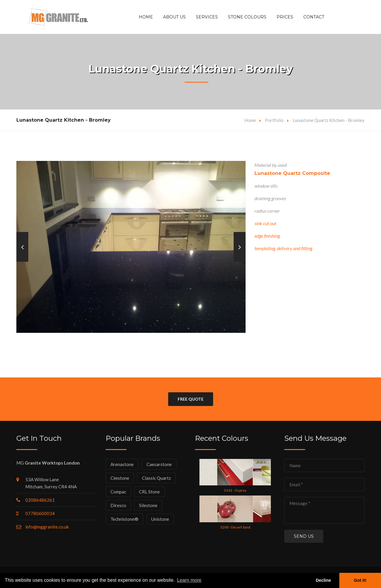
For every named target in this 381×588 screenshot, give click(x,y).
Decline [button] (323, 580)
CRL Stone (149, 492)
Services (207, 17)
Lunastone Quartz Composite (292, 173)
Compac (118, 492)
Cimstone (120, 478)
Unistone (160, 519)
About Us (174, 17)
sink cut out (265, 223)
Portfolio (274, 120)
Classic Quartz (156, 478)
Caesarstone (159, 464)
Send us (304, 536)
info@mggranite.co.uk (47, 527)
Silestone (148, 505)
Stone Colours (247, 17)
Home (146, 17)
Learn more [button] (189, 580)
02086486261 (40, 500)
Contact (314, 17)
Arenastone (122, 464)
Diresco (118, 505)
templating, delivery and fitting (283, 248)
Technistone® (124, 519)
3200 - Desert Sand (235, 527)
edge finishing (267, 236)
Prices (285, 17)
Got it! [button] (360, 580)
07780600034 (40, 513)
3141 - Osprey (235, 490)
